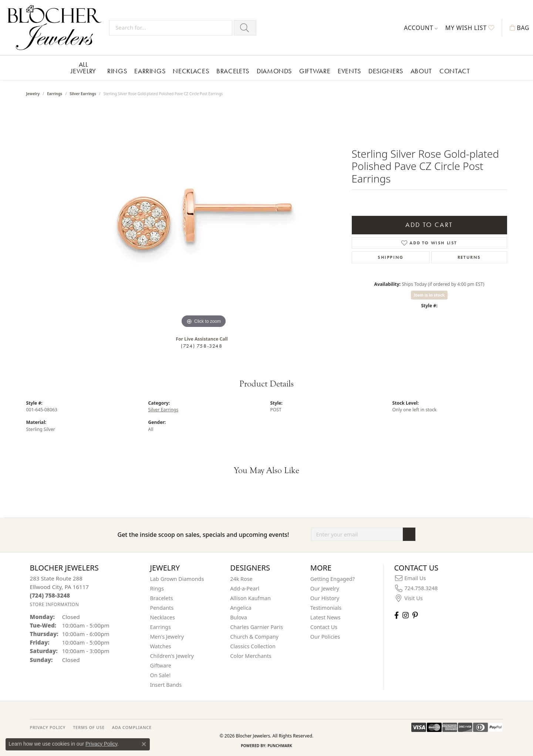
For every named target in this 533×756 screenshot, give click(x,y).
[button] (421, 28)
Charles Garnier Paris (257, 627)
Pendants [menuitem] (162, 608)
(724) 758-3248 (202, 346)
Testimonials (326, 608)
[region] (204, 219)
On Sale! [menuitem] (161, 675)
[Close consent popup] (144, 744)
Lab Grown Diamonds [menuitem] (177, 579)
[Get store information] (55, 604)
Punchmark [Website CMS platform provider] (280, 746)
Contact (455, 71)
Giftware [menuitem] (161, 665)
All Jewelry (83, 68)
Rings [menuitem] (157, 588)
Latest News (325, 617)
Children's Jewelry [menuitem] (172, 656)
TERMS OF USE (89, 727)
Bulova (239, 617)
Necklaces (191, 71)
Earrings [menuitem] (161, 627)
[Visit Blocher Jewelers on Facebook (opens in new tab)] (397, 615)
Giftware (315, 71)
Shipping (391, 257)
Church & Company (254, 637)
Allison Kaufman (250, 598)
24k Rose (241, 579)
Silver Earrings (83, 94)
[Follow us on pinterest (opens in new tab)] (415, 615)
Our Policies (325, 637)
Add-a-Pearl (245, 588)
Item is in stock (429, 295)
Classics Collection (253, 646)
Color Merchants (251, 656)
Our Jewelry (325, 588)
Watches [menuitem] (161, 646)
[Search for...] (171, 28)
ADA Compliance (132, 727)
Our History (325, 598)
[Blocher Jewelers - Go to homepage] (56, 28)
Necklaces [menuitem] (163, 617)
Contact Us (324, 627)
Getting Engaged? (333, 579)
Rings (117, 71)
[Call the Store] (50, 595)
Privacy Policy (101, 744)
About (421, 71)
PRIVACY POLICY (48, 727)
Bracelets (233, 71)
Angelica (241, 608)
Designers (386, 71)
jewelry (33, 94)
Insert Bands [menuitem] (166, 685)
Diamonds (274, 71)
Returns (469, 257)
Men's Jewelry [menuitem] (167, 637)
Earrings (150, 71)
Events (349, 71)
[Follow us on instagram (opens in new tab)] (406, 615)
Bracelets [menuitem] (162, 598)
